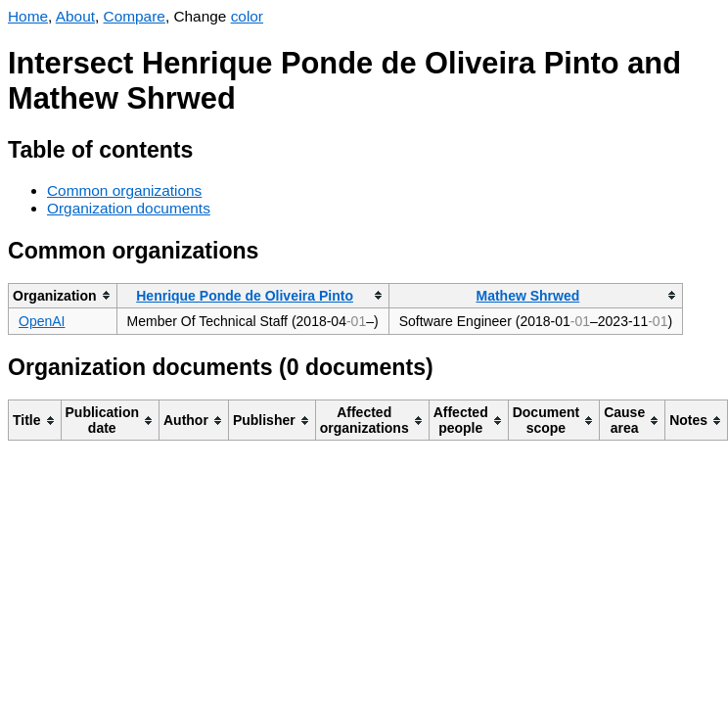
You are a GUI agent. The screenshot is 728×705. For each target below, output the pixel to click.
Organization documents (129, 208)
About (75, 16)
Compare (135, 16)
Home (28, 16)
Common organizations (124, 190)
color (247, 16)
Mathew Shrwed (527, 296)
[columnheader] (63, 295)
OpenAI (42, 321)
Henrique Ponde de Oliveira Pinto (245, 296)
